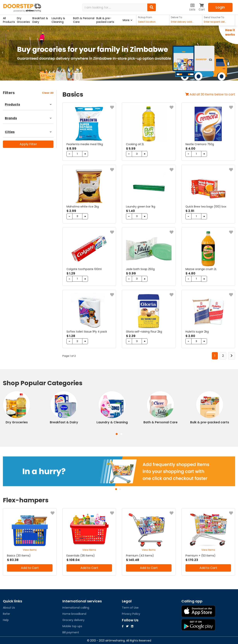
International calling (76, 607)
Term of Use (130, 607)
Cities (28, 132)
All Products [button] (9, 20)
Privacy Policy (131, 613)
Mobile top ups (72, 626)
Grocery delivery (73, 619)
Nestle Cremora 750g (200, 144)
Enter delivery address (182, 22)
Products (28, 104)
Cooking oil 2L (135, 144)
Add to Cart (30, 567)
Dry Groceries (23, 20)
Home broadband (74, 613)
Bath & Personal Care (84, 20)
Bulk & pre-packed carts (105, 20)
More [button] (126, 20)
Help (6, 619)
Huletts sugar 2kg (197, 331)
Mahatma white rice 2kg (83, 207)
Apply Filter (28, 144)
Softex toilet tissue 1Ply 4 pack (87, 331)
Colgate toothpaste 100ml (84, 269)
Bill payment (71, 632)
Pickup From (145, 17)
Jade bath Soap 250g (140, 269)
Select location (147, 22)
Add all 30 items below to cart (210, 94)
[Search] (115, 7)
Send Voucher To (214, 17)
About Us (9, 607)
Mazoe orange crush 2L (201, 269)
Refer (6, 613)
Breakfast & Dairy (40, 20)
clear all (48, 93)
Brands (28, 118)
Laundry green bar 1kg (141, 207)
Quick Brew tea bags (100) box (206, 207)
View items (30, 549)
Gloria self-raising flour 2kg (144, 331)
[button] (2, 53)
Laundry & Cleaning (58, 20)
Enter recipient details (215, 22)
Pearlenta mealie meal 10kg (85, 144)
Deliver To (176, 17)
